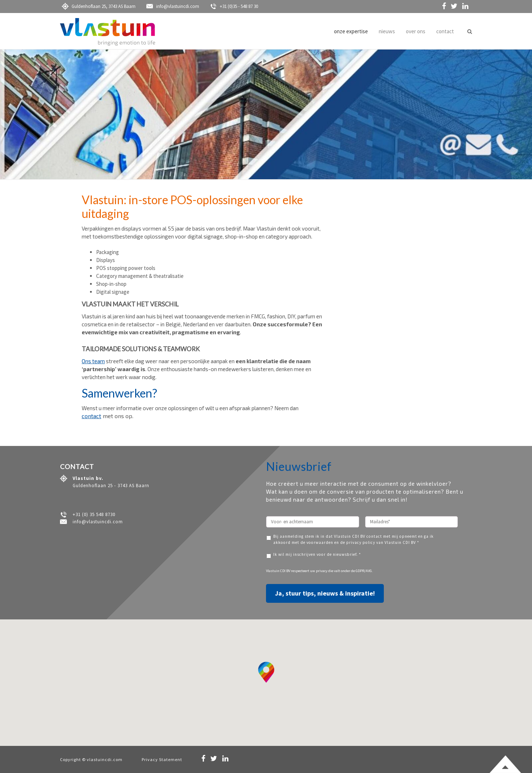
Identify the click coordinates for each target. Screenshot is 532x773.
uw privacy (319, 571)
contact (445, 31)
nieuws (387, 31)
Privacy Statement (162, 759)
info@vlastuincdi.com (173, 6)
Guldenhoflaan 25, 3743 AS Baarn (99, 6)
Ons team (93, 361)
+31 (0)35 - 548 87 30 (234, 6)
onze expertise (351, 31)
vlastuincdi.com (105, 759)
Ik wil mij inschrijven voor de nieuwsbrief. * (317, 554)
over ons (416, 31)
